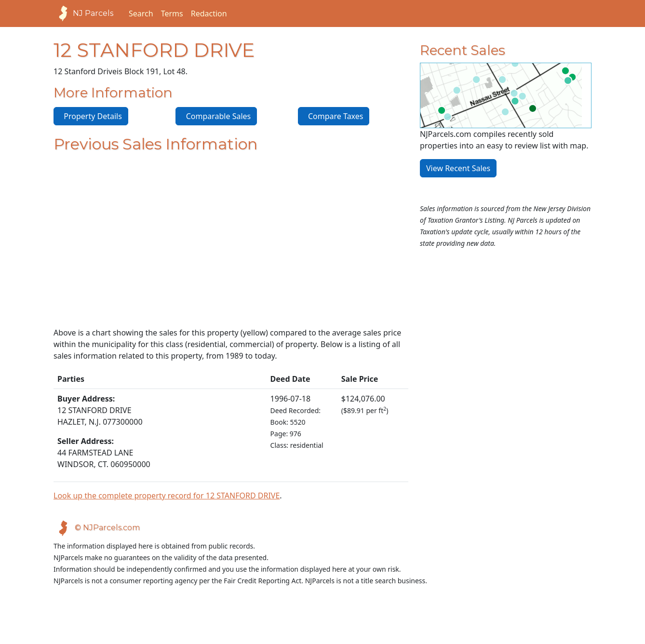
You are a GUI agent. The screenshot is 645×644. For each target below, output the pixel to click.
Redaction (209, 13)
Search (141, 13)
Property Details (91, 116)
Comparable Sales (216, 116)
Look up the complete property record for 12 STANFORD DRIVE (167, 496)
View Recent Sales (458, 168)
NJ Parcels (83, 13)
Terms (172, 13)
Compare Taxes (334, 116)
